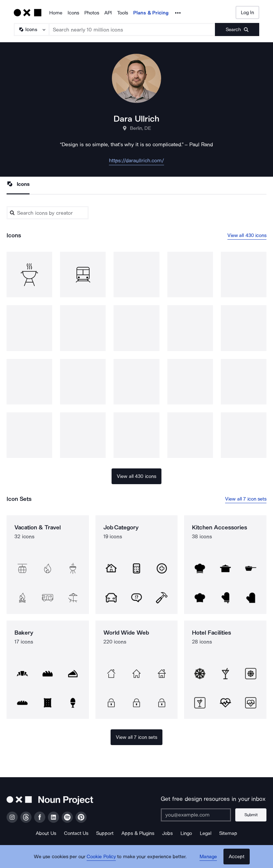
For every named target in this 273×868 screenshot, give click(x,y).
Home (56, 13)
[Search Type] (31, 30)
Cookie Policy (101, 857)
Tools (123, 13)
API (108, 13)
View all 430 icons (247, 235)
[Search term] (132, 30)
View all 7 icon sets (246, 499)
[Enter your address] (196, 815)
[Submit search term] (237, 30)
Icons (73, 13)
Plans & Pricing (151, 13)
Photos (92, 13)
